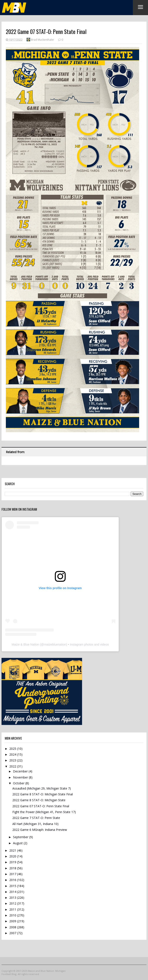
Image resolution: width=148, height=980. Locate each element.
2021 (13, 850)
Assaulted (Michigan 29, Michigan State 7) (42, 788)
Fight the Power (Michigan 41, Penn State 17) (44, 812)
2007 (13, 933)
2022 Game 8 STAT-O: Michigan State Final (43, 794)
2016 (13, 880)
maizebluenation (55, 644)
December (21, 771)
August (18, 843)
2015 (13, 886)
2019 (13, 862)
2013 (13, 898)
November (21, 777)
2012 (13, 903)
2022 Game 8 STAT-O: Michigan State (39, 800)
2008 (13, 927)
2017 (13, 874)
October (19, 783)
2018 (13, 868)
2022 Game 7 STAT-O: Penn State (36, 818)
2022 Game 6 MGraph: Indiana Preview (40, 830)
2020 (13, 856)
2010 (13, 915)
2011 (13, 909)
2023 (13, 760)
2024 (13, 754)
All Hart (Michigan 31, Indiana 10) (35, 824)
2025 (13, 749)
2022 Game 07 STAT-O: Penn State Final (41, 806)
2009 (13, 921)
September (21, 837)
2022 (13, 766)
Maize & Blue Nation (25, 644)
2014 (13, 892)
